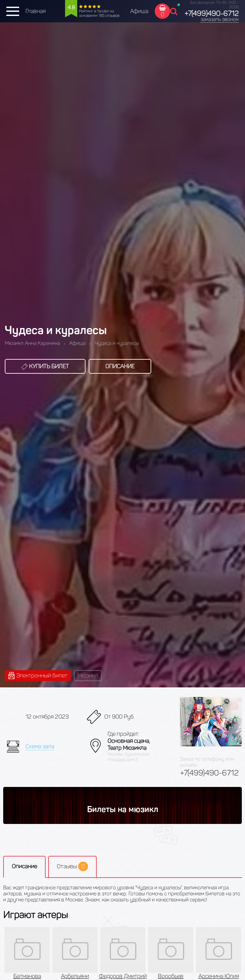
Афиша (139, 11)
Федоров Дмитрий (123, 976)
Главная (36, 11)
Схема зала (40, 746)
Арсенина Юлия (219, 976)
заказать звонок (220, 19)
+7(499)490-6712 (212, 14)
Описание (120, 366)
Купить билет (45, 366)
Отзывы (72, 866)
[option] (123, 953)
